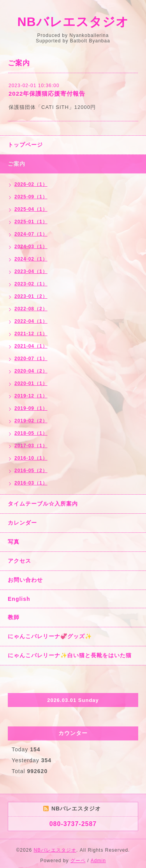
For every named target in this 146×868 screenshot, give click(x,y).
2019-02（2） (31, 421)
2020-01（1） (31, 383)
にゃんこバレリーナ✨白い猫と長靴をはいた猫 (70, 655)
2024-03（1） (31, 247)
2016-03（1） (31, 483)
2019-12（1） (31, 396)
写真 (14, 542)
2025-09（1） (31, 197)
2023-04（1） (31, 271)
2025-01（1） (31, 222)
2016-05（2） (31, 471)
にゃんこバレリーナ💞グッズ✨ (50, 636)
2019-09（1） (31, 408)
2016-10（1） (31, 458)
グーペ (78, 861)
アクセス (19, 561)
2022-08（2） (31, 309)
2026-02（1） (31, 184)
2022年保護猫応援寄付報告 (47, 94)
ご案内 (17, 164)
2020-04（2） (31, 371)
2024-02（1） (31, 259)
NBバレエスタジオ (73, 22)
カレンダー (22, 523)
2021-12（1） (31, 334)
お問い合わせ (25, 580)
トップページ (25, 145)
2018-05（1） (31, 433)
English (19, 599)
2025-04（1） (31, 209)
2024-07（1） (31, 234)
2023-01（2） (31, 296)
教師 (14, 617)
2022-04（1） (31, 321)
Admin (98, 861)
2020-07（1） (31, 359)
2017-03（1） (31, 446)
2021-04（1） (31, 346)
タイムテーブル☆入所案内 (43, 504)
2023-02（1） (31, 284)
